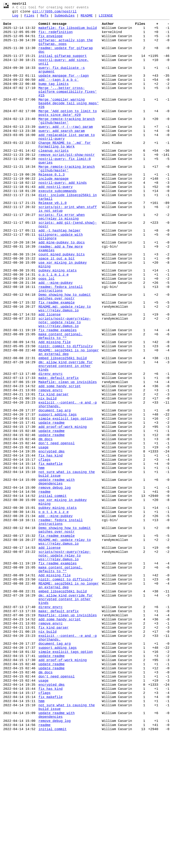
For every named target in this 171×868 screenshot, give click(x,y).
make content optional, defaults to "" (61, 398)
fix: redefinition (56, 37)
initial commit (52, 587)
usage (43, 530)
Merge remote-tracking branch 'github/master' (66, 143)
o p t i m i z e (53, 325)
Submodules (64, 18)
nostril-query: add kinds (62, 216)
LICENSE (106, 18)
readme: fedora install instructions (61, 342)
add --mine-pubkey (56, 335)
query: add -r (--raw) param (66, 150)
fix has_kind (50, 540)
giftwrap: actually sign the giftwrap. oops (66, 49)
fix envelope (50, 42)
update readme (51, 501)
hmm (41, 554)
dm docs (45, 520)
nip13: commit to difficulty (66, 410)
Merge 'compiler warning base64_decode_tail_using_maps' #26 (69, 122)
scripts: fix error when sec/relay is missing (61, 256)
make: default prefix (58, 448)
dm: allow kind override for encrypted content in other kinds (66, 434)
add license (49, 372)
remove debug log (54, 578)
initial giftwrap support (62, 65)
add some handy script (60, 458)
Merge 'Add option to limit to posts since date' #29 (68, 133)
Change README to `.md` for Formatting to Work (65, 171)
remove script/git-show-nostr (66, 183)
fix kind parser (53, 467)
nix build (47, 472)
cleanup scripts (53, 178)
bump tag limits (53, 99)
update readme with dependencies (56, 571)
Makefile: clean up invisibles (68, 453)
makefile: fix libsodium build (68, 32)
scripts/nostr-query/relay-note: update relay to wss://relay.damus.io (65, 382)
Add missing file (54, 405)
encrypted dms (51, 535)
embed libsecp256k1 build (62, 424)
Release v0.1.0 (52, 240)
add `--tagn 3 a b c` (58, 94)
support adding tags (57, 491)
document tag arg (54, 486)
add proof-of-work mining (62, 506)
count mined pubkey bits (61, 301)
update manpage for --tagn (64, 89)
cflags (44, 544)
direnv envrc (50, 443)
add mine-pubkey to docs (61, 287)
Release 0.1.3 (51, 206)
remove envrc (50, 462)
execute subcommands (57, 226)
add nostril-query (56, 221)
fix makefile (50, 549)
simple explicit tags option (66, 496)
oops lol (46, 330)
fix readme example (56, 358)
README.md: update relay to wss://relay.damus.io (65, 365)
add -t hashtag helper (60, 273)
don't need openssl (56, 525)
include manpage (53, 211)
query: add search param (61, 154)
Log (15, 18)
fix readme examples (57, 391)
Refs (44, 18)
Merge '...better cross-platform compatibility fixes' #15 (68, 108)
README (87, 18)
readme (44, 583)
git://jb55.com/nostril (55, 13)
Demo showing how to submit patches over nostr (65, 351)
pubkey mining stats (57, 320)
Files (29, 18)
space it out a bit (56, 306)
